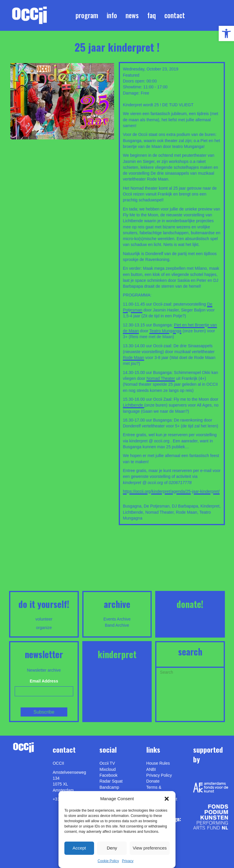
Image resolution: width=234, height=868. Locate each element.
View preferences (150, 848)
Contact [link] (175, 15)
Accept (79, 848)
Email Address (44, 681)
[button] (167, 799)
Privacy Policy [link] (159, 775)
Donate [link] (153, 781)
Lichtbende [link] (133, 405)
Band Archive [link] (117, 625)
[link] (226, 33)
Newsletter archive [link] (44, 670)
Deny (112, 848)
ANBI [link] (151, 769)
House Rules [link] (158, 763)
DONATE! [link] (190, 604)
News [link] (132, 15)
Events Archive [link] (117, 619)
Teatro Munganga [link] (165, 331)
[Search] (190, 672)
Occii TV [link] (107, 763)
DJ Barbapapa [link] (185, 506)
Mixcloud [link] (107, 769)
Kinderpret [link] (210, 506)
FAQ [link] (152, 15)
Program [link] (87, 15)
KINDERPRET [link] (117, 654)
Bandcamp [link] (109, 787)
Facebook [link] (108, 775)
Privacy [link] (128, 861)
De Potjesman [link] (157, 506)
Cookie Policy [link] (108, 861)
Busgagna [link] (132, 506)
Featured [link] (131, 75)
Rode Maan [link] (133, 358)
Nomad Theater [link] (161, 378)
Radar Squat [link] (111, 781)
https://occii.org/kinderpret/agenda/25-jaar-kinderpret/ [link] (171, 491)
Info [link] (112, 15)
